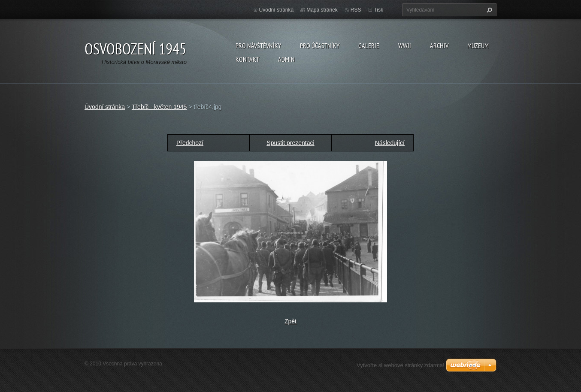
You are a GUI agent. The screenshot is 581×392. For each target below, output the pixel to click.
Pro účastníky (320, 45)
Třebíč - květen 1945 (159, 107)
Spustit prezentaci (290, 143)
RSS (356, 10)
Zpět (290, 321)
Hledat (488, 10)
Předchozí (190, 143)
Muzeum (478, 45)
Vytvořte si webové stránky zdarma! (401, 365)
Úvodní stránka (277, 10)
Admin (286, 59)
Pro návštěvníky (258, 45)
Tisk (378, 10)
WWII (405, 45)
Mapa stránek (322, 10)
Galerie (369, 45)
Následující (390, 143)
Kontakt (247, 59)
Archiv (439, 45)
